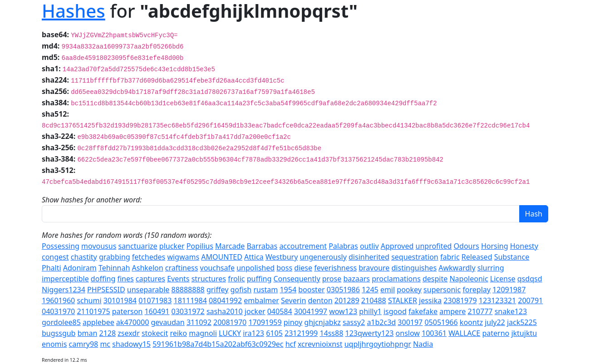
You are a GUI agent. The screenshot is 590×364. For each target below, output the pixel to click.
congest (55, 257)
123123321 (497, 300)
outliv (369, 246)
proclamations (396, 279)
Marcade (230, 246)
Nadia (423, 344)
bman (88, 333)
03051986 (343, 290)
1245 (370, 290)
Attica (254, 257)
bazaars (356, 279)
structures (209, 279)
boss (284, 268)
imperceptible (65, 279)
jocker (255, 311)
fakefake (423, 311)
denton (320, 300)
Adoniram (80, 268)
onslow (408, 333)
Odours (467, 246)
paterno (496, 333)
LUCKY (230, 333)
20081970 (230, 322)
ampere (452, 311)
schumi (89, 300)
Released (477, 257)
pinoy (293, 322)
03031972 (188, 311)
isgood (395, 311)
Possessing (61, 246)
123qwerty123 (369, 333)
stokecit (155, 333)
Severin (293, 300)
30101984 (120, 300)
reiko (178, 333)
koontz (471, 322)
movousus (99, 246)
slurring (491, 268)
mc (105, 344)
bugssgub (59, 333)
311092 (199, 322)
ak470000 (133, 322)
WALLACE (464, 333)
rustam (265, 290)
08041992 (225, 300)
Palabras (343, 246)
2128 (107, 333)
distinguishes (414, 268)
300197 (410, 322)
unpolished (256, 268)
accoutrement (303, 246)
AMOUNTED (222, 257)
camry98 (84, 344)
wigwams (183, 257)
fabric (450, 257)
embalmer (261, 300)
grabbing (115, 257)
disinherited (369, 257)
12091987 (509, 290)
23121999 (301, 333)
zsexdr (128, 333)
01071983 (155, 300)
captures (150, 279)
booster (311, 290)
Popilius (200, 246)
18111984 (190, 300)
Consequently (297, 279)
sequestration (415, 257)
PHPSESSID (106, 290)
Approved (397, 246)
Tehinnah (114, 268)
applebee (98, 322)
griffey (217, 290)
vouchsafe (217, 268)
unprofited (434, 246)
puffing (259, 279)
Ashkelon (148, 268)
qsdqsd (530, 279)
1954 (288, 290)
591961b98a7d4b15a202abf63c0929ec (218, 344)
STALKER (403, 300)
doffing (103, 279)
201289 (347, 300)
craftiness (182, 268)
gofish (241, 290)
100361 (434, 333)
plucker (172, 246)
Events (178, 279)
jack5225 (522, 322)
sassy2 (354, 322)
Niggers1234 (64, 290)
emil (388, 290)
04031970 (58, 311)
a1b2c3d (381, 322)
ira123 (253, 333)
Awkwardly (457, 268)
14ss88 (331, 333)
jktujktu (524, 333)
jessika (430, 300)
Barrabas (262, 246)
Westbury (282, 257)
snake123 (511, 311)
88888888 (188, 290)
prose (332, 279)
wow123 (343, 311)
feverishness (335, 268)
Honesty (524, 246)
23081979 (460, 300)
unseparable (148, 290)
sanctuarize (138, 246)
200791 (530, 300)
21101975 (93, 311)
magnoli (203, 333)
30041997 (311, 311)
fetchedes (149, 257)
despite (435, 279)
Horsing (495, 246)
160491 (157, 311)
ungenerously (323, 257)
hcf (291, 344)
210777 (480, 311)
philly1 (370, 311)
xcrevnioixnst (320, 344)
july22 (495, 322)
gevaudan (167, 322)
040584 (280, 311)
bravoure (374, 268)
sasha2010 (225, 311)
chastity (84, 257)
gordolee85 (61, 322)
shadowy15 (131, 344)
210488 (374, 300)
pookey (409, 290)
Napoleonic (469, 279)
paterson (127, 311)
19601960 (58, 300)
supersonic (442, 290)
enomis (54, 344)
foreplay (477, 290)
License (503, 279)
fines (125, 279)
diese (303, 268)
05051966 (441, 322)
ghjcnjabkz (322, 322)
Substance (512, 257)
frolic (236, 279)
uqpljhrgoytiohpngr (378, 344)
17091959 (265, 322)
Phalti (52, 268)
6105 (274, 333)
